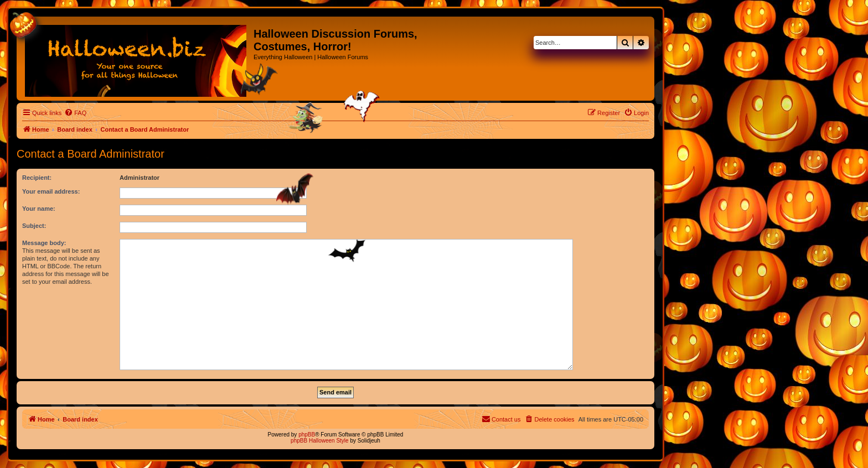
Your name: (39, 209)
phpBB (307, 435)
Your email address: (51, 191)
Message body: (44, 243)
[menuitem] (75, 113)
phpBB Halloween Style (320, 441)
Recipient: (37, 178)
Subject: (34, 226)
